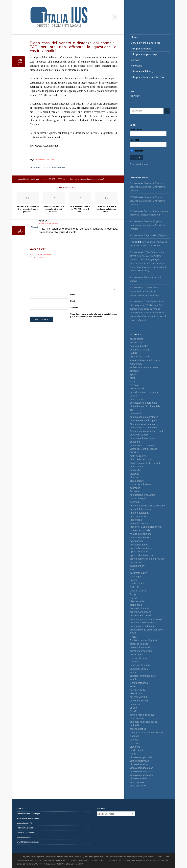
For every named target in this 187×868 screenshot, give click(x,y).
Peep (133, 594)
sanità (133, 672)
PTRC (133, 637)
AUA (132, 381)
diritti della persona (140, 459)
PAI (132, 569)
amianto (134, 371)
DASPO (134, 452)
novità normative (139, 545)
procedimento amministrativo (146, 619)
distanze (135, 474)
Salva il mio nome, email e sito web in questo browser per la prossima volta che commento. (94, 315)
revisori (134, 662)
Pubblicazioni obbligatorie (144, 640)
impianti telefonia (139, 513)
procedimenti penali (141, 615)
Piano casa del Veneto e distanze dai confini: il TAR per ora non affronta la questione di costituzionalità (74, 47)
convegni (135, 442)
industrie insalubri (140, 523)
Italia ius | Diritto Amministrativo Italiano (47, 857)
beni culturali (137, 388)
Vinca (133, 754)
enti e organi (137, 481)
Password (135, 140)
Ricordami (137, 151)
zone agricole (137, 782)
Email (73, 301)
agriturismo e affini (140, 357)
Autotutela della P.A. (25, 823)
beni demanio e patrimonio (145, 392)
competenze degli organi (143, 420)
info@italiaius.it (75, 857)
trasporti (134, 736)
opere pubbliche (139, 552)
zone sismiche (138, 786)
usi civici (135, 743)
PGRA (133, 598)
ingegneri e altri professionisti (146, 527)
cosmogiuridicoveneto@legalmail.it (83, 860)
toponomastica (138, 729)
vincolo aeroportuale (141, 757)
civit (132, 410)
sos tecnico (136, 704)
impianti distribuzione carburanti (147, 506)
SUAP (133, 711)
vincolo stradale (139, 778)
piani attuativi (137, 601)
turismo (134, 740)
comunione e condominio (144, 427)
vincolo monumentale (142, 771)
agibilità (134, 353)
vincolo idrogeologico (141, 768)
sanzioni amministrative (143, 676)
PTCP (133, 633)
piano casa (60, 168)
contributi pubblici (140, 435)
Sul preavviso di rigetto (155, 235)
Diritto (52, 159)
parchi (133, 580)
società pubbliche (140, 701)
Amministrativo (42, 159)
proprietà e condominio (143, 626)
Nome (73, 295)
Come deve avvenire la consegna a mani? (87, 179)
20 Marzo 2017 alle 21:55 (49, 223)
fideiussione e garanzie (143, 495)
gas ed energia (138, 498)
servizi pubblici (138, 690)
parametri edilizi (139, 573)
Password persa (139, 164)
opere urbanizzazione (142, 555)
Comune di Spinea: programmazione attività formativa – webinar (148, 187)
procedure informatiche (143, 622)
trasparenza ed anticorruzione (146, 732)
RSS (115, 17)
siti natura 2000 (138, 697)
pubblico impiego (139, 644)
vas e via (135, 747)
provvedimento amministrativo (146, 630)
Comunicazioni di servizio (144, 424)
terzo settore (137, 718)
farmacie (135, 491)
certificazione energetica (143, 403)
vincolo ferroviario (140, 761)
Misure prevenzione (141, 534)
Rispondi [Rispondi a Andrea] (35, 227)
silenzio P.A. (137, 693)
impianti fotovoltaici (140, 509)
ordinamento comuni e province (147, 559)
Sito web (74, 307)
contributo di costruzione (143, 438)
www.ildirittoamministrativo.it (28, 842)
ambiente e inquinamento (144, 367)
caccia (133, 396)
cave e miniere (138, 399)
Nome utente (136, 130)
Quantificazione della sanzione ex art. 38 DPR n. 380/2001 (42, 179)
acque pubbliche (139, 346)
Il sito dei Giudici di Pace (26, 828)
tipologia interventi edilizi (143, 722)
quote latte (136, 654)
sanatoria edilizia (139, 669)
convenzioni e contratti (142, 445)
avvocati (134, 385)
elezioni (134, 477)
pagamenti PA (138, 566)
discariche (136, 470)
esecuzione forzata (140, 484)
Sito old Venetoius (24, 837)
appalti (134, 374)
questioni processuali (141, 651)
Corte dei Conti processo (144, 449)
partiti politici (137, 583)
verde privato (137, 750)
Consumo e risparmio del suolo (147, 431)
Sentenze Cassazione (25, 833)
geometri (135, 502)
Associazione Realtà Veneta (28, 818)
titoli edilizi (136, 725)
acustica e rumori (139, 350)
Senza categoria (139, 683)
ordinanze (135, 562)
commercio (136, 413)
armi (132, 378)
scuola (133, 679)
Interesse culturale (140, 530)
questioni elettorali (140, 647)
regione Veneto (138, 658)
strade (133, 708)
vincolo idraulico (139, 764)
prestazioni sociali (140, 608)
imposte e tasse (139, 516)
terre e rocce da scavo (142, 715)
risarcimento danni (140, 665)
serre (133, 686)
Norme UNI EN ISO (141, 537)
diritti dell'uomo (138, 456)
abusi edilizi (136, 339)
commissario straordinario (144, 417)
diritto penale (137, 467)
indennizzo (136, 520)
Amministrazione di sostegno (28, 814)
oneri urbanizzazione (141, 548)
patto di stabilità (139, 591)
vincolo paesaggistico (142, 775)
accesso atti (136, 342)
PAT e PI (135, 587)
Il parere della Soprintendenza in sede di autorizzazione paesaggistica (144, 291)
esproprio (135, 488)
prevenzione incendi (141, 612)
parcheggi (135, 576)
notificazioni (136, 541)
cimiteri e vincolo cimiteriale (145, 406)
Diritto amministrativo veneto (146, 463)
